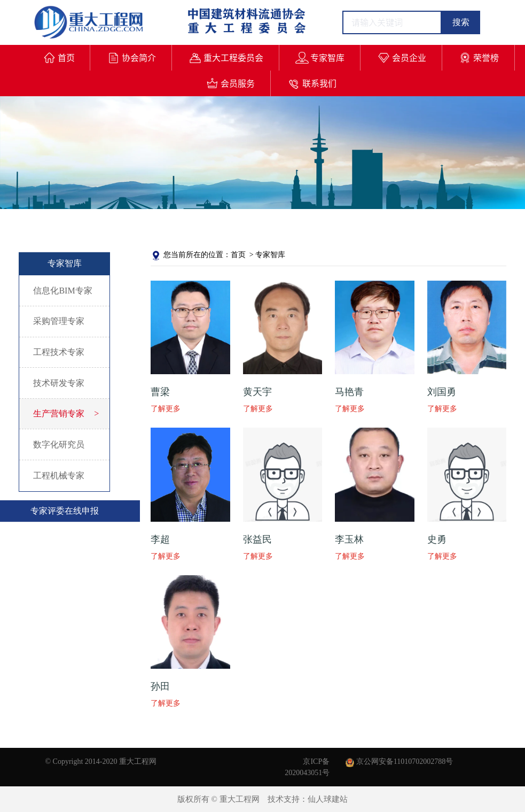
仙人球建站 (328, 799)
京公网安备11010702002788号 (399, 761)
